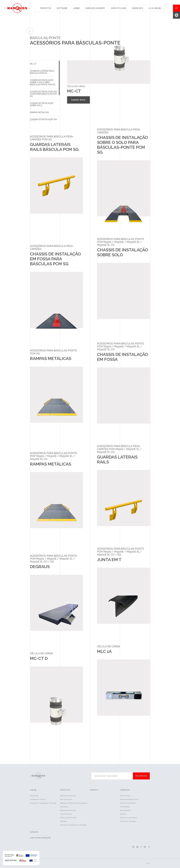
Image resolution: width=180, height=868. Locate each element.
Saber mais (78, 100)
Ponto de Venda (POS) (68, 818)
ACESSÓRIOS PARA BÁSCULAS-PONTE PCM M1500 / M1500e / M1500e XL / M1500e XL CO (121, 242)
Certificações (125, 807)
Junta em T (109, 560)
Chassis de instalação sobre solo (42, 104)
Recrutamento (125, 810)
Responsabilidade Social (129, 799)
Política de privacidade (128, 818)
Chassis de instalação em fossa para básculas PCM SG (43, 94)
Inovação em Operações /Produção (43, 803)
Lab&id (76, 8)
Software (62, 8)
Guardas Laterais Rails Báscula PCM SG (42, 72)
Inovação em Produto (38, 799)
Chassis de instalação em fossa (43, 121)
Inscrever (141, 776)
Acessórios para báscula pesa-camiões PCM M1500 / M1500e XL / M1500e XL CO (119, 449)
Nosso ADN (34, 796)
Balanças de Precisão (68, 810)
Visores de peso (66, 814)
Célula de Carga (41, 653)
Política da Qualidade (128, 803)
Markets (94, 790)
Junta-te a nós (118, 8)
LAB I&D (33, 790)
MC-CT (33, 64)
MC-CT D (39, 658)
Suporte (34, 832)
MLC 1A (104, 651)
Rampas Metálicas (39, 112)
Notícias (123, 814)
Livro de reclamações (40, 838)
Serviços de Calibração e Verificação (73, 825)
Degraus (40, 567)
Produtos (46, 8)
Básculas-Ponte (66, 799)
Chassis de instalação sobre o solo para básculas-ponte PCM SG (43, 82)
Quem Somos (125, 796)
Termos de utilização (128, 821)
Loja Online (155, 8)
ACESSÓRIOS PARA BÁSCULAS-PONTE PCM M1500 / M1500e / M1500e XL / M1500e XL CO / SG (53, 559)
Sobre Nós (137, 8)
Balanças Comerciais (68, 796)
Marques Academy (95, 8)
